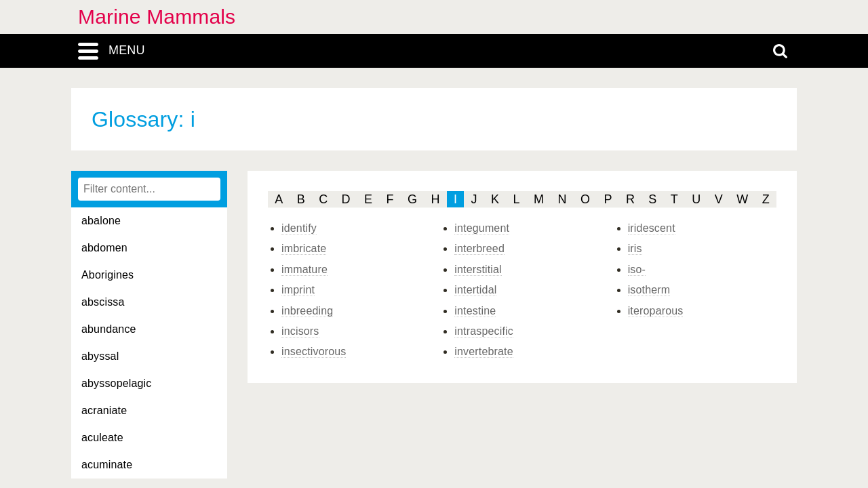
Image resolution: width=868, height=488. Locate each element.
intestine (475, 311)
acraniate (104, 410)
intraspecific (484, 331)
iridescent (652, 228)
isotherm (649, 290)
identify (299, 228)
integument (482, 228)
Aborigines (107, 275)
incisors (300, 331)
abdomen (104, 248)
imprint (298, 290)
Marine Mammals (157, 17)
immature (304, 269)
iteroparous (656, 311)
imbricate (304, 248)
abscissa (103, 302)
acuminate (107, 465)
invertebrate (484, 351)
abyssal (100, 356)
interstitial (478, 269)
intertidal (475, 290)
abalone (101, 221)
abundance (109, 329)
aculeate (102, 438)
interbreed (479, 248)
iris (635, 248)
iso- (637, 269)
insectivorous (314, 351)
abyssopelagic (116, 383)
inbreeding (307, 311)
